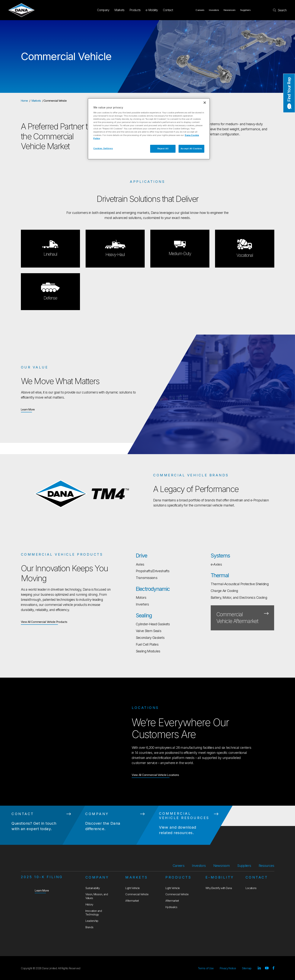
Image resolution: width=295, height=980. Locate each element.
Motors (141, 598)
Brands (89, 927)
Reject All (163, 149)
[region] (149, 129)
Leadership (92, 921)
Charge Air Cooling (224, 591)
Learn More (28, 409)
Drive (141, 556)
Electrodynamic (153, 589)
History (89, 904)
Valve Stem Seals (149, 631)
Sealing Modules (148, 651)
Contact (168, 10)
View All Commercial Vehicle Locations (155, 775)
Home (24, 101)
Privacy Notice (228, 968)
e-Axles (216, 564)
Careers (200, 10)
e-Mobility (152, 10)
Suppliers (245, 10)
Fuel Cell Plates (147, 644)
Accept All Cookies (191, 149)
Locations (251, 888)
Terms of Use (206, 968)
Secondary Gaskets (150, 638)
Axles (140, 564)
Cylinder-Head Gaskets (153, 624)
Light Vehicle (132, 888)
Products (135, 10)
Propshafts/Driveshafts (153, 571)
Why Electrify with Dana (219, 888)
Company (103, 10)
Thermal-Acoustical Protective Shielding (240, 584)
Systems (220, 556)
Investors (214, 10)
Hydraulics (171, 907)
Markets (119, 10)
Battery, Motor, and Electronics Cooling (239, 598)
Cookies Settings (103, 148)
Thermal (220, 575)
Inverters (142, 604)
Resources (266, 866)
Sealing (144, 615)
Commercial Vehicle (137, 894)
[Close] (205, 103)
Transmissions (147, 578)
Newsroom (230, 10)
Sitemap (247, 968)
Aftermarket (132, 901)
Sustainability (93, 888)
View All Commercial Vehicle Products (44, 622)
